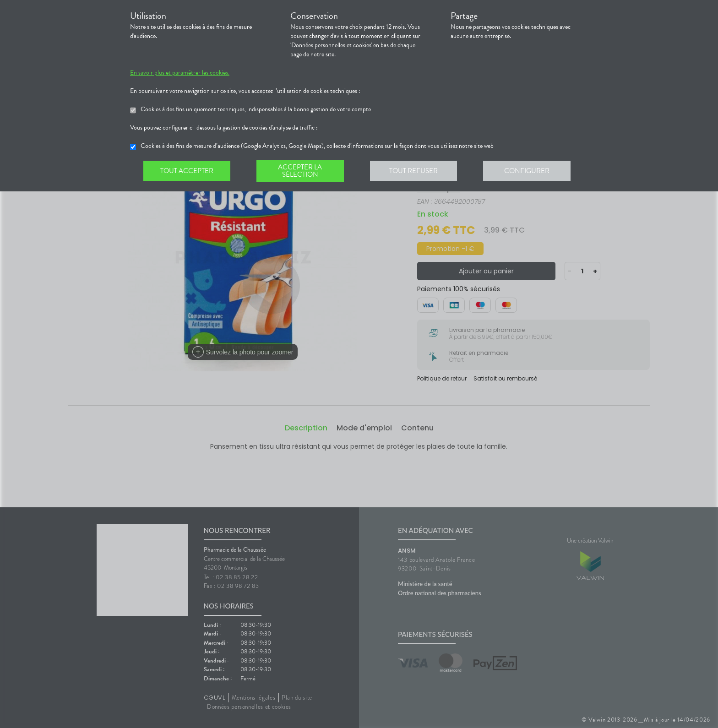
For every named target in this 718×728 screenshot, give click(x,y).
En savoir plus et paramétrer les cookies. (180, 73)
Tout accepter (187, 171)
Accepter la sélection (302, 171)
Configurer (531, 171)
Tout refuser (416, 171)
